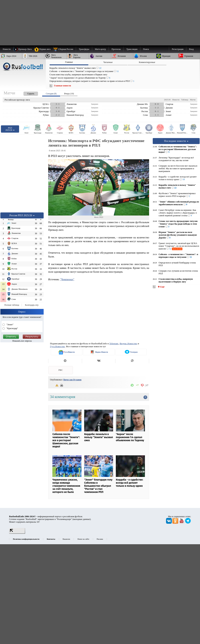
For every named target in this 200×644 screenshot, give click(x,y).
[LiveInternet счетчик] (17, 533)
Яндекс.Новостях (128, 343)
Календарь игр (32, 305)
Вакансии (66, 539)
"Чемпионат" (67, 279)
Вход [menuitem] (191, 49)
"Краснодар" (12, 328)
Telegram (114, 343)
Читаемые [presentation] (108, 62)
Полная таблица (12, 305)
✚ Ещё (161, 287)
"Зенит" (10, 325)
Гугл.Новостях (57, 346)
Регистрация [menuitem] (178, 49)
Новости (176, 100)
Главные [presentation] (69, 62)
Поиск (146, 49)
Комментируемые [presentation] (147, 62)
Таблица (185, 100)
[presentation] (27, 93)
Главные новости (62, 86)
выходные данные (82, 519)
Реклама (100, 539)
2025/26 (167, 100)
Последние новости (176, 141)
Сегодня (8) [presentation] (51, 94)
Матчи (193, 100)
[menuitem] (65, 49)
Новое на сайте (83, 539)
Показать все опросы (22, 341)
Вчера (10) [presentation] (69, 94)
